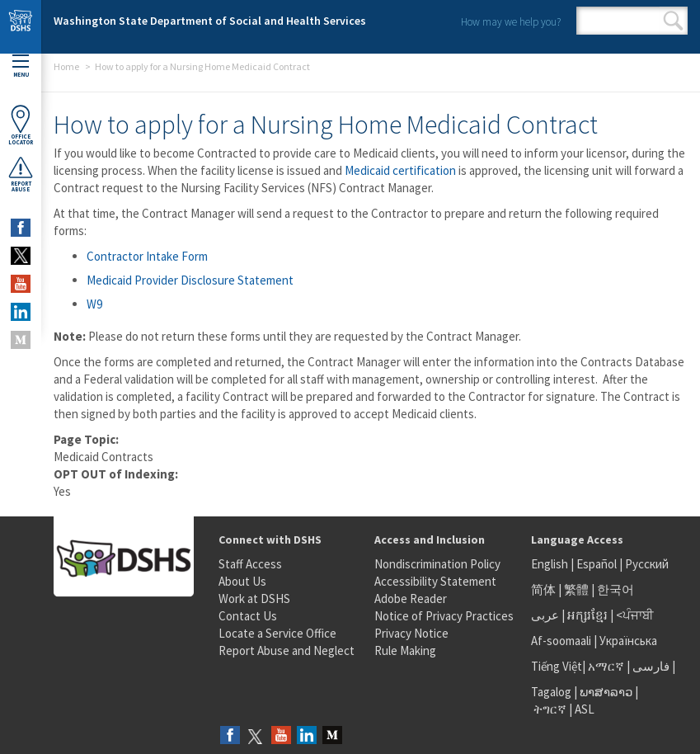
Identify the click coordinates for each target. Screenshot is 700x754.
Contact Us (248, 616)
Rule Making (405, 650)
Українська (628, 641)
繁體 (578, 589)
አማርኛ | (609, 666)
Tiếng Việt (557, 666)
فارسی (650, 666)
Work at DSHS (254, 598)
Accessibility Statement (435, 581)
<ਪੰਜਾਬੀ (635, 615)
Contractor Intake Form (147, 256)
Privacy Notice (411, 633)
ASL (585, 709)
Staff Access (250, 564)
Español (597, 564)
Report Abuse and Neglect (287, 650)
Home (66, 66)
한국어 (615, 589)
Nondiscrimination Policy (437, 564)
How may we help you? (511, 22)
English (551, 564)
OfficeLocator (21, 125)
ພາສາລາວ (606, 692)
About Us (242, 581)
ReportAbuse (21, 174)
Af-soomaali (561, 641)
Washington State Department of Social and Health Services (210, 21)
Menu (21, 66)
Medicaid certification (400, 170)
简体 (543, 589)
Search (673, 21)
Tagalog (551, 692)
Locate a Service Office (277, 633)
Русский (647, 564)
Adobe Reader (411, 598)
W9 (94, 304)
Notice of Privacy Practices (444, 616)
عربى (545, 615)
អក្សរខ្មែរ (587, 615)
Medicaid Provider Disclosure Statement (190, 280)
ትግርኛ (550, 709)
